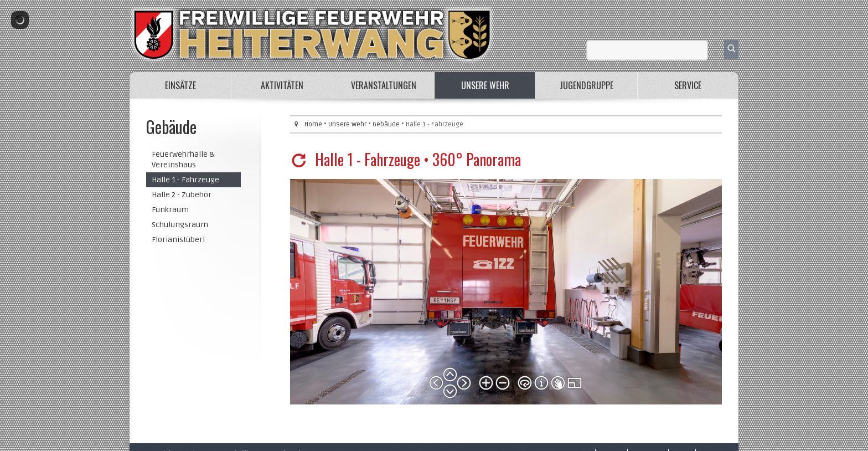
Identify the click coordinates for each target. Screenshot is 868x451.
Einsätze (180, 85)
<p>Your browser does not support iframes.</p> (506, 292)
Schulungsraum (180, 225)
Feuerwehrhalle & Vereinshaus (183, 160)
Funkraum (170, 210)
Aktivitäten (282, 85)
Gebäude (386, 124)
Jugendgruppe (587, 85)
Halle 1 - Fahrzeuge (185, 180)
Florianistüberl (178, 240)
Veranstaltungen (384, 85)
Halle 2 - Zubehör (182, 195)
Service (688, 85)
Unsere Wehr (485, 85)
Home (313, 124)
